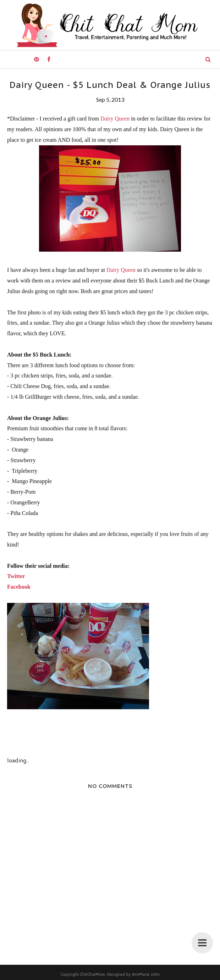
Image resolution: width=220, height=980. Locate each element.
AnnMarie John (146, 974)
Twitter (16, 576)
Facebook (19, 587)
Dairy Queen (115, 119)
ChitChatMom (92, 974)
